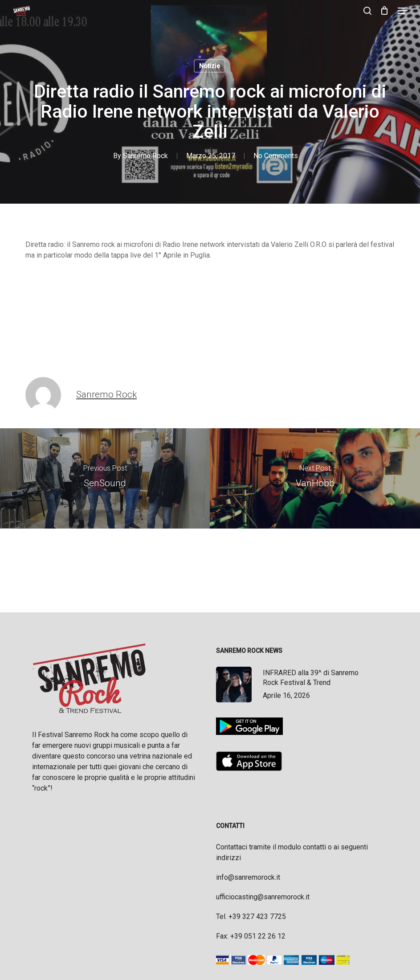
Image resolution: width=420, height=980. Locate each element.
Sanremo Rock (145, 156)
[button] (403, 11)
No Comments (276, 156)
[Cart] (385, 11)
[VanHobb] (315, 478)
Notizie (210, 66)
